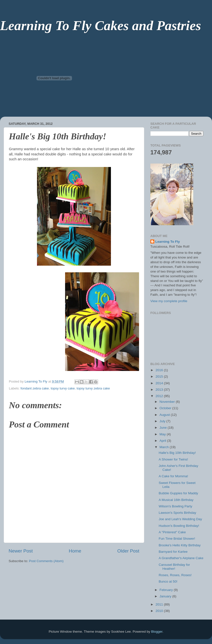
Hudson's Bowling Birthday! (179, 526)
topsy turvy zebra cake (93, 388)
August (165, 415)
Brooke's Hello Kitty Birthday (180, 545)
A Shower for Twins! (173, 459)
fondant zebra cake (35, 388)
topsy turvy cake (63, 388)
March (165, 447)
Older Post (128, 551)
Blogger (157, 632)
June (164, 428)
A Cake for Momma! (173, 476)
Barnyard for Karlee (173, 552)
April (163, 441)
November (168, 402)
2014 (160, 383)
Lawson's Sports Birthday (177, 513)
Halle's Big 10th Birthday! (177, 453)
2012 (160, 396)
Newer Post (21, 551)
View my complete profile (169, 301)
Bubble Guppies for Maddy (178, 493)
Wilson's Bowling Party (176, 506)
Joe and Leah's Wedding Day (180, 519)
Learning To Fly (168, 242)
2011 (160, 604)
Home (75, 551)
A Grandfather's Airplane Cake (181, 558)
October (166, 408)
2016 (160, 370)
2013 (160, 390)
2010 (160, 611)
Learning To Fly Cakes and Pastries (100, 26)
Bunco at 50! (168, 581)
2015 (160, 377)
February (167, 590)
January (166, 596)
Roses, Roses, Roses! (175, 575)
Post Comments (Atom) (46, 561)
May (163, 434)
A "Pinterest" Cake (172, 532)
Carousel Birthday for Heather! (174, 567)
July (163, 421)
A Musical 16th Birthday (176, 500)
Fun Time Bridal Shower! (177, 539)
